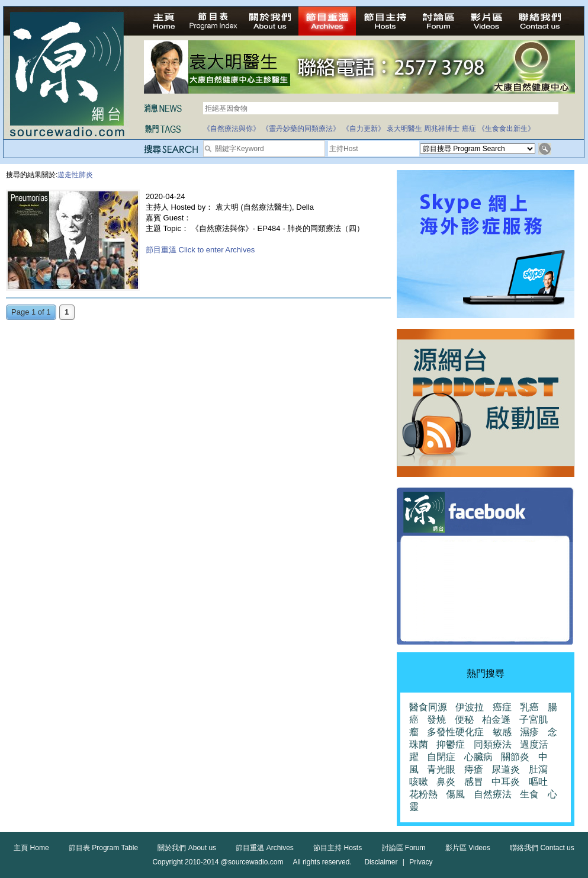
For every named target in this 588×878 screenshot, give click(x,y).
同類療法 (493, 744)
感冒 (474, 782)
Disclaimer (381, 862)
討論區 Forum (404, 848)
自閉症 (441, 757)
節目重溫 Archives (264, 848)
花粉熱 (423, 794)
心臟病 (478, 757)
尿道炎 (506, 769)
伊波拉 (470, 707)
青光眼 (441, 769)
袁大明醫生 (404, 129)
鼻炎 (446, 782)
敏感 (502, 732)
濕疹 (529, 732)
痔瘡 (474, 769)
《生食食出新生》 (506, 129)
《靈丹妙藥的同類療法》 (301, 129)
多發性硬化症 (455, 732)
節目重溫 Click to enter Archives (200, 250)
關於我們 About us (187, 848)
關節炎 (515, 757)
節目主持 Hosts (338, 848)
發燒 (436, 720)
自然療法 (493, 794)
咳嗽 (419, 782)
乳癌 (529, 707)
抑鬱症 (451, 744)
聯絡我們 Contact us (542, 848)
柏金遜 (496, 720)
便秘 (464, 720)
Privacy (421, 862)
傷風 (455, 794)
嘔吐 (538, 782)
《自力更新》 (364, 129)
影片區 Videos (468, 848)
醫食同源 (428, 707)
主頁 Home (31, 848)
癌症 (469, 129)
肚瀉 (538, 769)
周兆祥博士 (442, 129)
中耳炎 (506, 782)
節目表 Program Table (103, 848)
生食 (529, 794)
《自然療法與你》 (232, 129)
